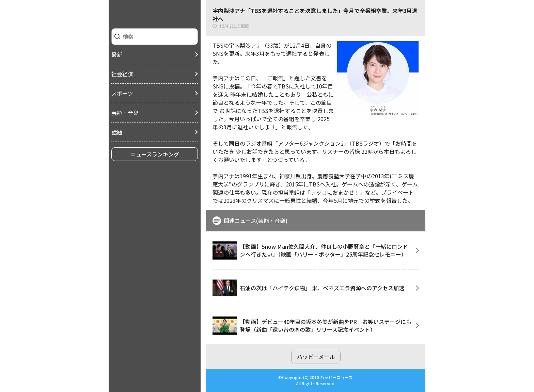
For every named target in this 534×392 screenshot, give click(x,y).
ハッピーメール (316, 357)
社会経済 (122, 74)
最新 (117, 54)
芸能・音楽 (125, 113)
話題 (117, 132)
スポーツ (122, 93)
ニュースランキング (155, 154)
